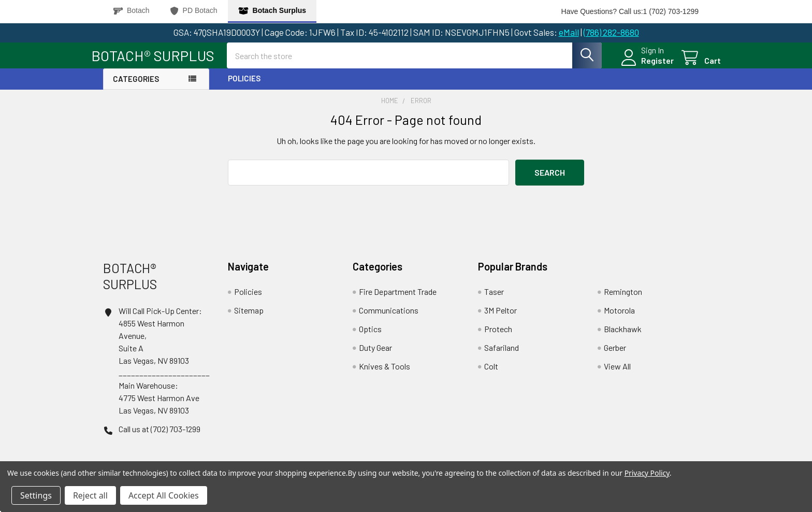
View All (617, 375)
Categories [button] (136, 88)
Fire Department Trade (398, 300)
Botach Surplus (272, 11)
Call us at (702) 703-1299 (160, 438)
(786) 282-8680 (611, 32)
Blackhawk (623, 338)
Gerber (615, 356)
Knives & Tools (385, 375)
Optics (370, 338)
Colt (491, 375)
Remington (623, 300)
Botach (132, 11)
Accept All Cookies (164, 495)
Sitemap (249, 319)
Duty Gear (375, 356)
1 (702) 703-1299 (671, 11)
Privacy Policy (647, 473)
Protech (498, 338)
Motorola (619, 319)
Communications (389, 319)
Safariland (502, 356)
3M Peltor (501, 319)
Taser (494, 300)
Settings (36, 495)
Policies (244, 88)
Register (646, 67)
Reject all (90, 495)
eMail (569, 32)
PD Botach (194, 11)
